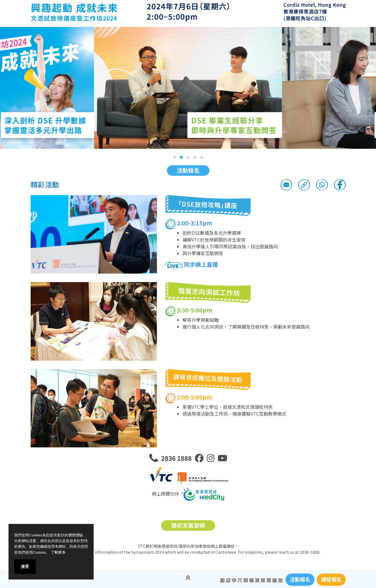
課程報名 (331, 579)
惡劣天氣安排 (188, 525)
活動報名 (188, 170)
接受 (25, 566)
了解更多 (58, 552)
